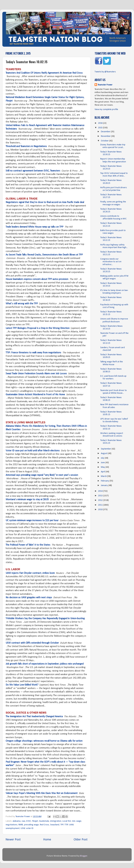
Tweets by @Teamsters (105, 72)
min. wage (77, 821)
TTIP (66, 825)
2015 (100, 128)
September (106, 449)
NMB (21, 825)
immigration (56, 821)
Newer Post (13, 840)
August (104, 453)
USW (23, 828)
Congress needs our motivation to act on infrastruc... (111, 262)
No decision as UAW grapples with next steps (29, 598)
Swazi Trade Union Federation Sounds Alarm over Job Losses (36, 374)
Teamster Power (105, 85)
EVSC (29, 821)
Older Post (81, 840)
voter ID (30, 828)
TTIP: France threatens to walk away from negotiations (33, 353)
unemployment (13, 828)
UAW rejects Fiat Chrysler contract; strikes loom (30, 573)
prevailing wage (31, 825)
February (105, 481)
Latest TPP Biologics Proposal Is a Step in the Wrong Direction (38, 328)
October (105, 141)
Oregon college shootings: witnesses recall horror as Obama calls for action (44, 741)
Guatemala (44, 821)
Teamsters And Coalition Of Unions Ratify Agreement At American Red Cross (44, 73)
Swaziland (55, 825)
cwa (23, 821)
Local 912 (67, 821)
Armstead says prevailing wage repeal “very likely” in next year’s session (42, 475)
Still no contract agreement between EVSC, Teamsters (33, 171)
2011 (100, 505)
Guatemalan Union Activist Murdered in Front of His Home (35, 395)
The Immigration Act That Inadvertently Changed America (34, 717)
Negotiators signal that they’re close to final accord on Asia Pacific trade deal (45, 202)
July (103, 458)
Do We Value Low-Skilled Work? (22, 685)
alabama (17, 821)
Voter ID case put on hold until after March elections (33, 451)
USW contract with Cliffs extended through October (32, 643)
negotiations (12, 825)
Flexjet (35, 821)
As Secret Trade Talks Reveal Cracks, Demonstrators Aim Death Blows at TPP (44, 255)
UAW (71, 825)
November (106, 136)
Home (47, 840)
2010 (100, 510)
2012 (100, 500)
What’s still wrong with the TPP (22, 304)
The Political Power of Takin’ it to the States (28, 545)
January (105, 485)
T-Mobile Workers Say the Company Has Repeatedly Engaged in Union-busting (45, 619)
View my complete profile (106, 109)
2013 (100, 496)
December (106, 132)
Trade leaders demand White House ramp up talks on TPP (35, 227)
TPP (62, 825)
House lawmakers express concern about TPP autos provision (37, 279)
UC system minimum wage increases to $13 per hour (32, 521)
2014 (100, 491)
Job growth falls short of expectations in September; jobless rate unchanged (45, 664)
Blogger (84, 856)
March (104, 476)
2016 (100, 123)
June (103, 463)
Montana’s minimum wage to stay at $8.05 (27, 500)
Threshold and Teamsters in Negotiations (26, 146)
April (103, 472)
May (103, 467)
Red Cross (44, 825)
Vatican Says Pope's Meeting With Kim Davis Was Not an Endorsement (42, 793)
